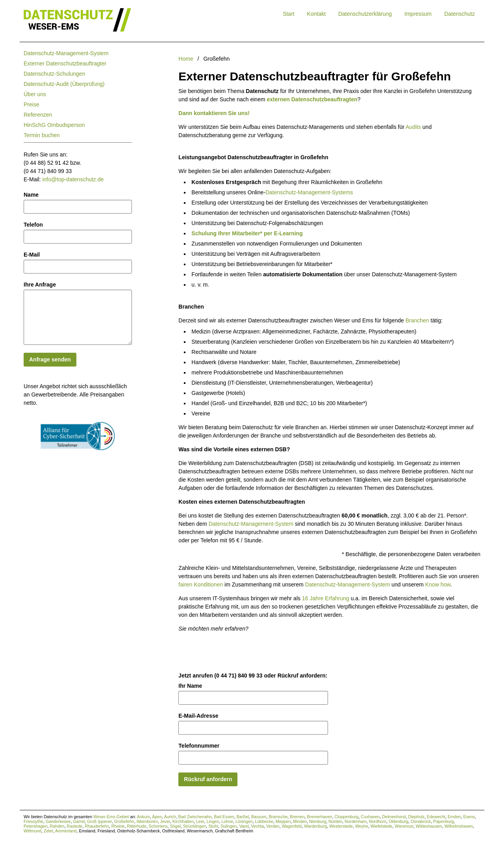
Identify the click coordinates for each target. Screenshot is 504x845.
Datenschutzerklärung (365, 14)
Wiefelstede (382, 826)
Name (31, 195)
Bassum (259, 817)
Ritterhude (136, 826)
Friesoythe (33, 821)
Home (186, 59)
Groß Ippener (99, 821)
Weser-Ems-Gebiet (111, 817)
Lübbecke (264, 821)
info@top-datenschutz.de (73, 179)
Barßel (243, 817)
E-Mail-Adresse (198, 716)
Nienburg (318, 821)
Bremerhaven (320, 817)
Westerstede (341, 826)
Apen (157, 817)
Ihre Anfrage (40, 285)
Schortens (158, 826)
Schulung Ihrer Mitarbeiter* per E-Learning (247, 233)
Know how (438, 584)
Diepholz (416, 817)
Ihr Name (190, 686)
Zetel (48, 831)
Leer (200, 821)
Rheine (118, 826)
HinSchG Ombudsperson (54, 125)
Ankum (144, 817)
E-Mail (32, 255)
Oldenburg (398, 821)
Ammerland (66, 831)
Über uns (35, 94)
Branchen (417, 320)
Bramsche (278, 817)
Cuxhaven (370, 817)
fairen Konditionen (201, 584)
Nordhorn (378, 821)
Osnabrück (421, 821)
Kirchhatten (183, 821)
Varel (244, 826)
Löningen (244, 821)
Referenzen (38, 115)
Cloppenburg (346, 817)
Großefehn (124, 821)
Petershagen (35, 826)
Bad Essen (224, 817)
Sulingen (229, 826)
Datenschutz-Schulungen (54, 74)
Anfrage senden (50, 359)
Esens (469, 817)
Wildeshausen (429, 826)
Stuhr (213, 826)
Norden (335, 821)
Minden (300, 821)
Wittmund (32, 831)
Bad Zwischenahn (195, 817)
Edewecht (436, 817)
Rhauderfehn (97, 826)
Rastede (75, 826)
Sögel (175, 826)
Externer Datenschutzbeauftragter (65, 63)
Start (289, 14)
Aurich (170, 817)
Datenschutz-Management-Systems (309, 192)
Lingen (213, 821)
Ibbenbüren (147, 821)
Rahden (57, 826)
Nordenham (356, 821)
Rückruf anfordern (208, 779)
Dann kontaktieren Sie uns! (214, 113)
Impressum (418, 14)
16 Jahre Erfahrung (326, 598)
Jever (165, 821)
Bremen (297, 817)
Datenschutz (460, 14)
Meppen (283, 821)
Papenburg (443, 821)
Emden (454, 817)
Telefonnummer (199, 746)
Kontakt (316, 14)
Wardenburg (315, 826)
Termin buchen (42, 135)
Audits (413, 127)
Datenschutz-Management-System (66, 53)
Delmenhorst (394, 817)
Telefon (33, 225)
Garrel (79, 821)
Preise (31, 104)
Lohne (227, 821)
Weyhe (362, 826)
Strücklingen (195, 826)
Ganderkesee (58, 821)
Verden (273, 826)
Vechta (257, 826)
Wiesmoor (404, 826)
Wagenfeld (292, 826)
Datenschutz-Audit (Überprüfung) (64, 84)
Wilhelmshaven (459, 826)
